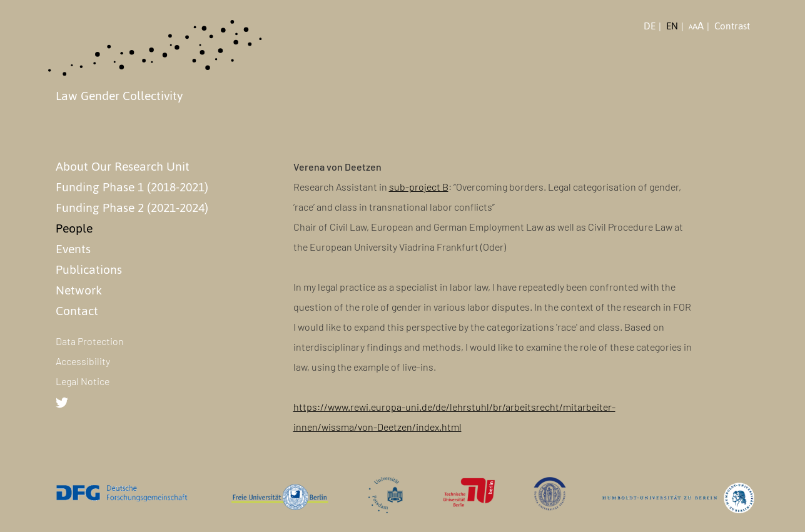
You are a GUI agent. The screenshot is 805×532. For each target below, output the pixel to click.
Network (79, 290)
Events (73, 249)
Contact (77, 311)
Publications (89, 269)
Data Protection (90, 341)
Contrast (732, 26)
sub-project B (419, 187)
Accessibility (83, 361)
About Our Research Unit (123, 166)
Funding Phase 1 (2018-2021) (132, 187)
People (74, 228)
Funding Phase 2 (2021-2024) (132, 208)
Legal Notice (83, 381)
